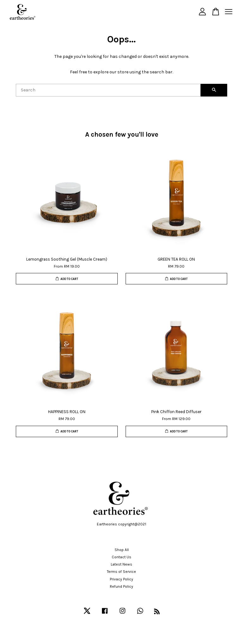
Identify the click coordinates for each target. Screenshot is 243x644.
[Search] (108, 90)
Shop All (122, 550)
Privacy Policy (121, 579)
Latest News (121, 564)
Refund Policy (121, 586)
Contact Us (121, 557)
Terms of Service (121, 572)
